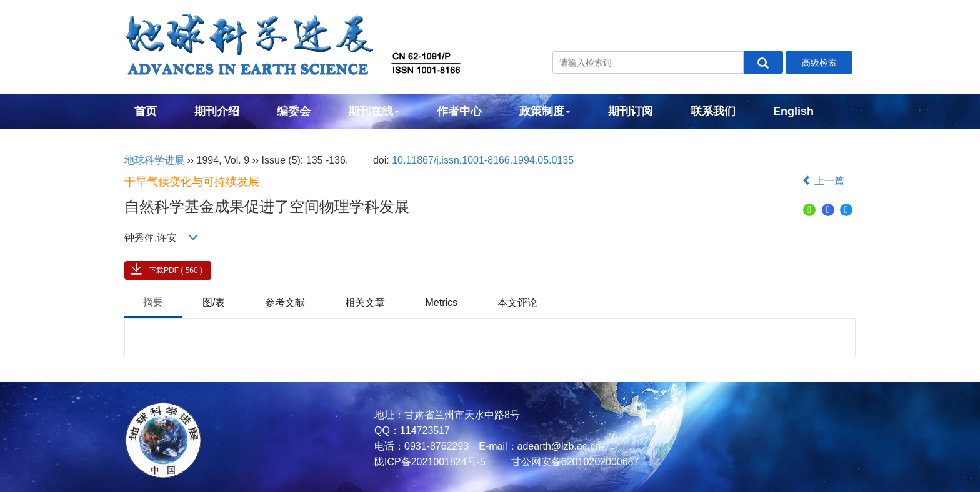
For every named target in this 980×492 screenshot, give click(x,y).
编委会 (294, 111)
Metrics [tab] (441, 303)
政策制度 (545, 111)
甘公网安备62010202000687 (573, 462)
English (793, 111)
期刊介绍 (217, 111)
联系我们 (713, 111)
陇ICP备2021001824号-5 (430, 462)
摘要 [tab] (153, 302)
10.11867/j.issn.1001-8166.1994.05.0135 (483, 160)
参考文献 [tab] (285, 303)
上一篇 (823, 181)
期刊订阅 (631, 111)
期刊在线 (374, 111)
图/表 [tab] (214, 303)
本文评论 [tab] (517, 303)
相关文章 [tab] (365, 303)
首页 (146, 111)
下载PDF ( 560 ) (176, 270)
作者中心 (459, 111)
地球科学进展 (154, 160)
